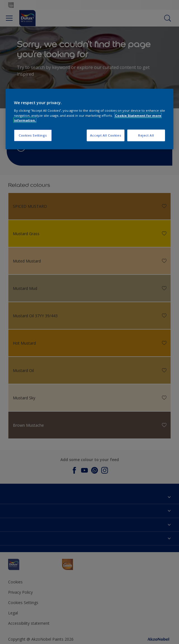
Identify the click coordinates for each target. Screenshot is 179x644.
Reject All (146, 135)
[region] (89, 119)
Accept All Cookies (106, 135)
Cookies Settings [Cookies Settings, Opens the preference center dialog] (33, 135)
